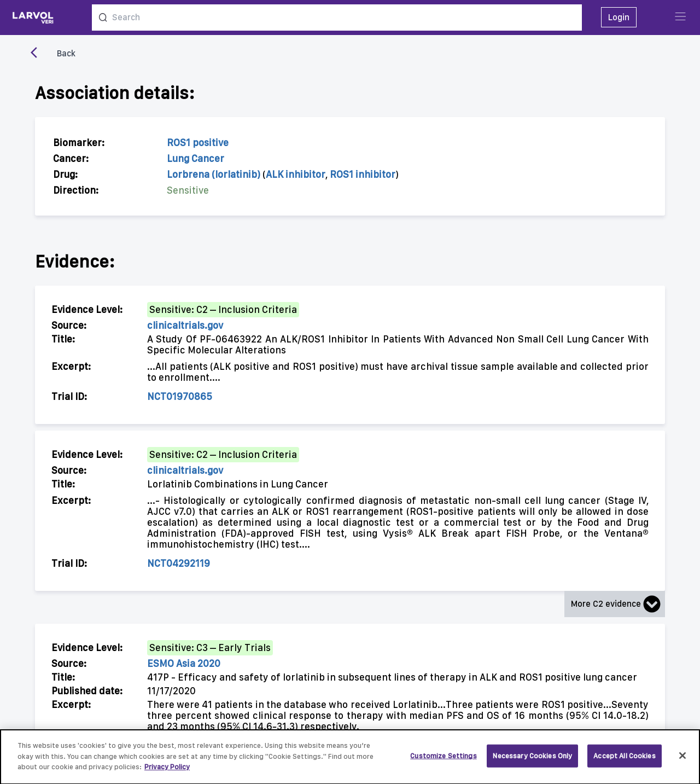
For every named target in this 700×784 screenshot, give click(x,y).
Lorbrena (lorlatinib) (214, 174)
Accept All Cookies (624, 761)
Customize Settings (443, 761)
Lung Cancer (196, 158)
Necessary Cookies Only (532, 761)
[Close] (682, 762)
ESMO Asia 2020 (184, 663)
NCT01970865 (180, 396)
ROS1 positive (198, 143)
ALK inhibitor (296, 174)
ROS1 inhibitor (363, 174)
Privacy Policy (167, 772)
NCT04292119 (179, 563)
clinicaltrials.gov (185, 325)
